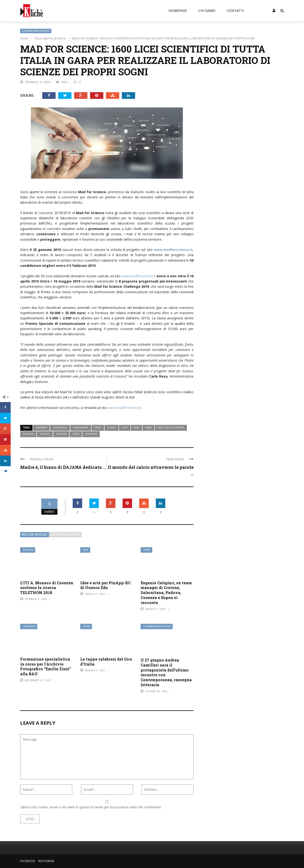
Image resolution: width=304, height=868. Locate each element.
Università (29, 626)
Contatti (235, 11)
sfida (76, 434)
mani (148, 427)
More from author (65, 535)
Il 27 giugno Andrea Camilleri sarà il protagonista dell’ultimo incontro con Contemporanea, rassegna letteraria (166, 672)
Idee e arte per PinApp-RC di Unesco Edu (105, 585)
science (45, 434)
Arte (86, 550)
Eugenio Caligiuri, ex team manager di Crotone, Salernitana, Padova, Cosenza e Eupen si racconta (166, 593)
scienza (61, 434)
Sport (147, 550)
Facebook (28, 861)
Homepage (178, 11)
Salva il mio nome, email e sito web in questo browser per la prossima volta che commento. (91, 807)
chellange (60, 427)
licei (125, 427)
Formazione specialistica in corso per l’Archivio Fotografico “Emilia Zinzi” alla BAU (46, 666)
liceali (112, 427)
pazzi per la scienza (171, 427)
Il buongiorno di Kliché (36, 31)
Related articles (35, 535)
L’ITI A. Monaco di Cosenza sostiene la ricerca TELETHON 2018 (47, 588)
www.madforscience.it (173, 250)
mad (136, 427)
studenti (91, 434)
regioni (28, 434)
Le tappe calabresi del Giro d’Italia (106, 662)
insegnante (81, 427)
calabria (41, 427)
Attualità (28, 550)
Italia (98, 427)
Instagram (46, 861)
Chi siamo (207, 11)
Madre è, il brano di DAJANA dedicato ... (63, 467)
